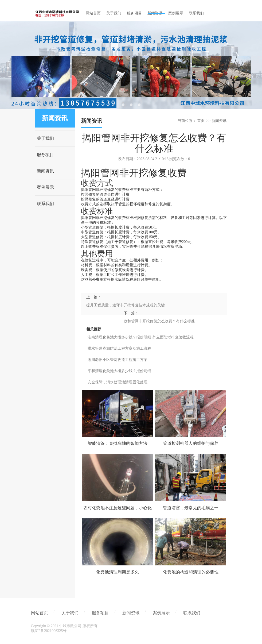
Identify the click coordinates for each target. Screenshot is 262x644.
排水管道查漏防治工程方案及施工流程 (119, 348)
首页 (201, 121)
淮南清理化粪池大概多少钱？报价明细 (119, 337)
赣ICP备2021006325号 (49, 631)
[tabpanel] (131, 65)
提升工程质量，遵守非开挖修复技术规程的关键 (126, 305)
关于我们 (45, 138)
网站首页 (40, 613)
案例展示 (45, 187)
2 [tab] (131, 105)
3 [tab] (139, 105)
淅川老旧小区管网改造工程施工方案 (118, 360)
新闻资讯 (45, 171)
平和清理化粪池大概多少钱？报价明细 (119, 371)
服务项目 (45, 155)
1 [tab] (123, 105)
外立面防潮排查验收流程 (173, 337)
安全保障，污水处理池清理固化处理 (118, 382)
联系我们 (45, 204)
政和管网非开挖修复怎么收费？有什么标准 (159, 321)
